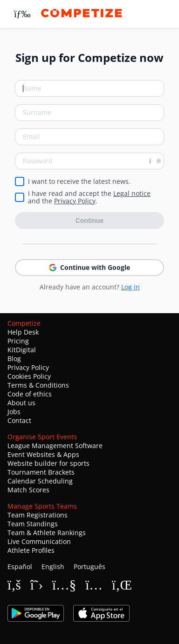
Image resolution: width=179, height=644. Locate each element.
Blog (14, 359)
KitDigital (22, 350)
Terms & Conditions (38, 385)
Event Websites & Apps (43, 454)
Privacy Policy (75, 201)
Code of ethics (30, 394)
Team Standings (33, 524)
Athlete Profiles (31, 550)
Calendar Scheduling (40, 481)
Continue (90, 221)
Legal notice (132, 193)
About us (21, 403)
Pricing (18, 341)
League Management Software (55, 446)
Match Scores (28, 490)
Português (89, 567)
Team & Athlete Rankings (47, 533)
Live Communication (39, 541)
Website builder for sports (48, 463)
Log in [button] (131, 287)
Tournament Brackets (41, 472)
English (53, 567)
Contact (19, 420)
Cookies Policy (29, 376)
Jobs (14, 412)
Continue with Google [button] (89, 267)
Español (20, 567)
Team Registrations (38, 515)
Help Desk (23, 332)
